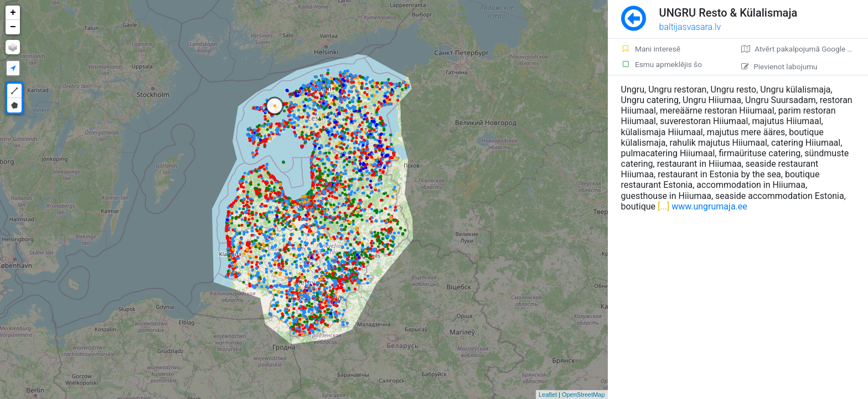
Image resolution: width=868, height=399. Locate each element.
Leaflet (548, 395)
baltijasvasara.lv (690, 27)
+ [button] (13, 13)
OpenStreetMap (583, 395)
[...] (662, 206)
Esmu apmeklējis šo (662, 64)
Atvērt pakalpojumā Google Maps (804, 49)
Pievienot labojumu (779, 66)
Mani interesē (651, 49)
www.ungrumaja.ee (709, 206)
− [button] (13, 27)
